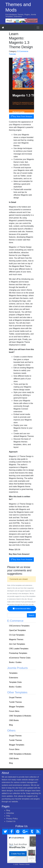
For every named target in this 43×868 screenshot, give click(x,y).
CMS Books (14, 720)
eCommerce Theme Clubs (20, 658)
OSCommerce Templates (19, 626)
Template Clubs (15, 682)
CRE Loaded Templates (19, 649)
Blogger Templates (17, 707)
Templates (13, 673)
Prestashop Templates (18, 653)
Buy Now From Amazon (21, 116)
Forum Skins (14, 711)
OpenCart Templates (17, 630)
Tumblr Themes (15, 702)
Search (31, 615)
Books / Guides (15, 662)
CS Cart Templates (17, 635)
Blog (11, 725)
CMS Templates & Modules (20, 716)
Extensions (14, 678)
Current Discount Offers (22, 609)
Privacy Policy (12, 819)
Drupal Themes (15, 697)
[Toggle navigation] (38, 28)
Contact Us (11, 821)
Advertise (10, 813)
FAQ (8, 816)
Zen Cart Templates (17, 644)
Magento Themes (16, 639)
